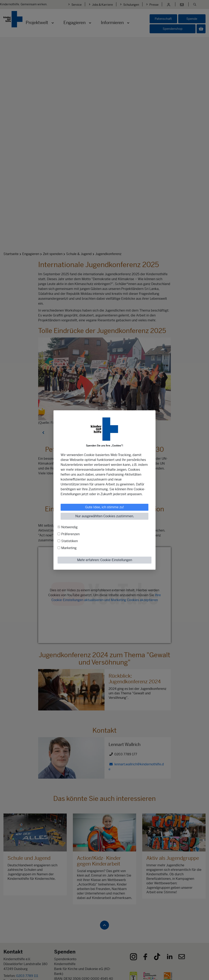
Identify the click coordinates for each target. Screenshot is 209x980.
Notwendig (69, 527)
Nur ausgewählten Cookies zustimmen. (105, 516)
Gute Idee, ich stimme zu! (104, 507)
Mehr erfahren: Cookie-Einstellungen (105, 560)
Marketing (69, 548)
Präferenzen (70, 534)
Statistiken (69, 541)
